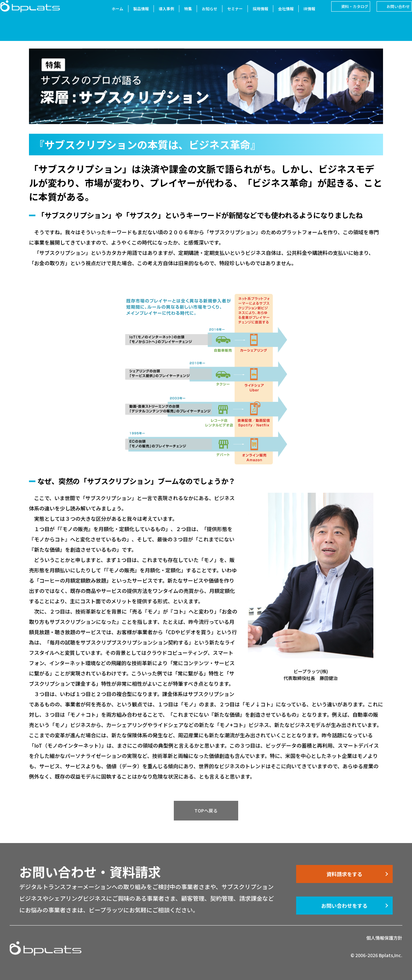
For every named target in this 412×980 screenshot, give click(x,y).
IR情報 (300, 18)
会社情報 (276, 18)
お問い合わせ (389, 16)
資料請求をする (344, 874)
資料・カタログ (345, 16)
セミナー (226, 18)
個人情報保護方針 (384, 938)
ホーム (108, 18)
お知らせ (200, 18)
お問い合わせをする (344, 906)
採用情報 (251, 18)
